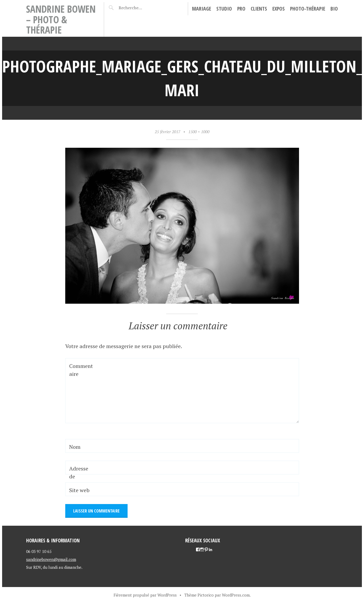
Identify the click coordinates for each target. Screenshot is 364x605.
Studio (224, 9)
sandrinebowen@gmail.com (51, 559)
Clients (259, 9)
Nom (75, 447)
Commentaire (81, 370)
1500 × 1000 (199, 132)
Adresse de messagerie (81, 480)
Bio (334, 9)
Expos (279, 9)
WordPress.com (236, 595)
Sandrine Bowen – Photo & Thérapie (61, 19)
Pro (241, 9)
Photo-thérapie (308, 9)
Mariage (202, 9)
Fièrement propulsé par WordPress (145, 595)
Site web (79, 490)
